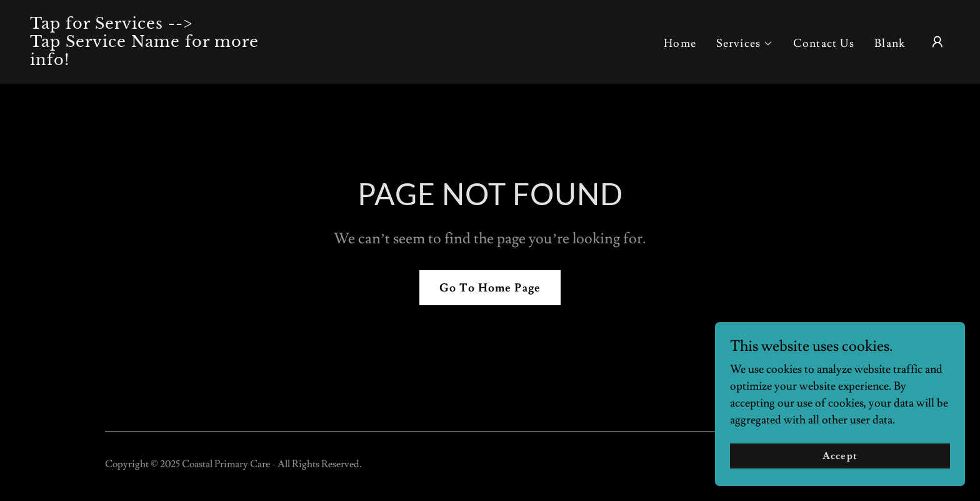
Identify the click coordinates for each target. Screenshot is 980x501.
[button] (745, 44)
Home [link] (680, 43)
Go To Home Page (490, 288)
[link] (159, 62)
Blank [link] (890, 43)
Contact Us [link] (824, 43)
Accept (840, 473)
